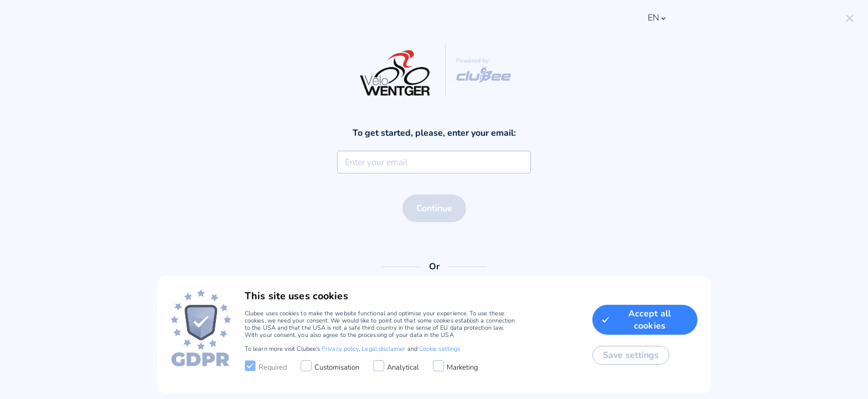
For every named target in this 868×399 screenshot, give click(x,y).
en (658, 18)
